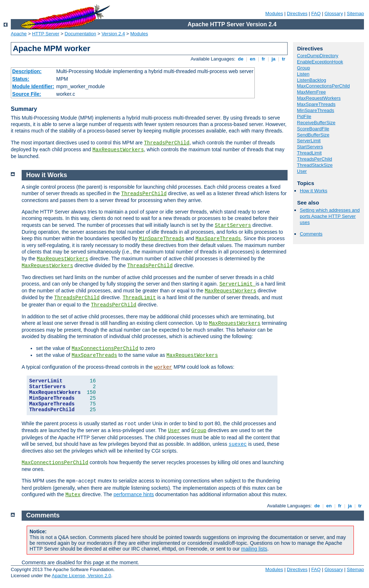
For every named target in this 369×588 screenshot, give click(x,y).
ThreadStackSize (315, 165)
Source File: (27, 94)
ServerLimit (309, 141)
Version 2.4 (113, 34)
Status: (21, 79)
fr (264, 59)
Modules (274, 14)
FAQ (316, 14)
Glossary (334, 14)
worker (163, 367)
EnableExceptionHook (320, 62)
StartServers (310, 147)
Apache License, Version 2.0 (81, 576)
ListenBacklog (312, 80)
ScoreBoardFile (313, 129)
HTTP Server (46, 34)
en (253, 59)
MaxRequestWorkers (118, 150)
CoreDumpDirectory (318, 56)
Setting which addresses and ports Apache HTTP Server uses (330, 216)
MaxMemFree (311, 92)
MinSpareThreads (315, 110)
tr (284, 59)
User (302, 171)
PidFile (304, 116)
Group (303, 68)
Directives (297, 14)
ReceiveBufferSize (316, 123)
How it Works (314, 191)
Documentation (80, 34)
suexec (237, 444)
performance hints (134, 494)
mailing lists (254, 549)
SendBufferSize (313, 135)
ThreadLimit (309, 153)
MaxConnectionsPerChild (323, 86)
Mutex (73, 495)
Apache (19, 34)
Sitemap (355, 14)
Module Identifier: (33, 86)
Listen (303, 74)
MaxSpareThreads (316, 104)
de (241, 59)
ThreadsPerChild (167, 143)
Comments (311, 234)
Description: (27, 71)
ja (274, 59)
